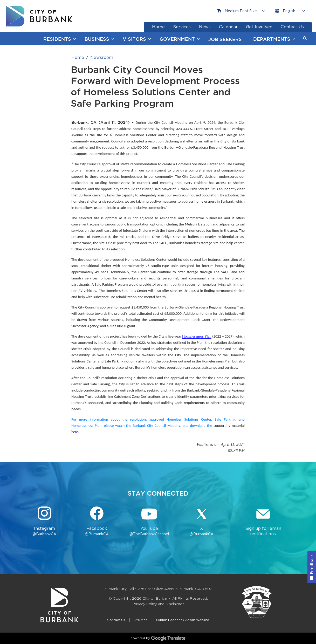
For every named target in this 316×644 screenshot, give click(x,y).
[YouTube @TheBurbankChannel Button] (149, 522)
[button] (305, 39)
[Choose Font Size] (241, 11)
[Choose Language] (290, 11)
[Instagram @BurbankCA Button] (44, 522)
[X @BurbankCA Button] (202, 522)
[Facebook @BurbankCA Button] (97, 522)
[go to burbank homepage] (39, 16)
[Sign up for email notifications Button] (263, 522)
